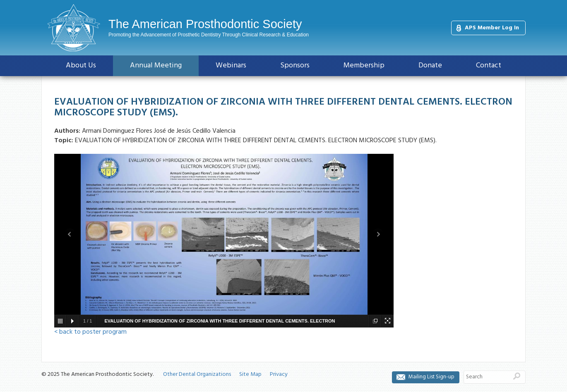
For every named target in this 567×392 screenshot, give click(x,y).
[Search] (486, 377)
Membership (364, 66)
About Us (81, 66)
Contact (489, 66)
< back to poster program (90, 332)
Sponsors (295, 66)
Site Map (250, 374)
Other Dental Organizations (197, 374)
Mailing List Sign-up (431, 377)
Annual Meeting (156, 66)
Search (517, 376)
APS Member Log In (492, 28)
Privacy (279, 374)
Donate (430, 66)
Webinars (231, 66)
